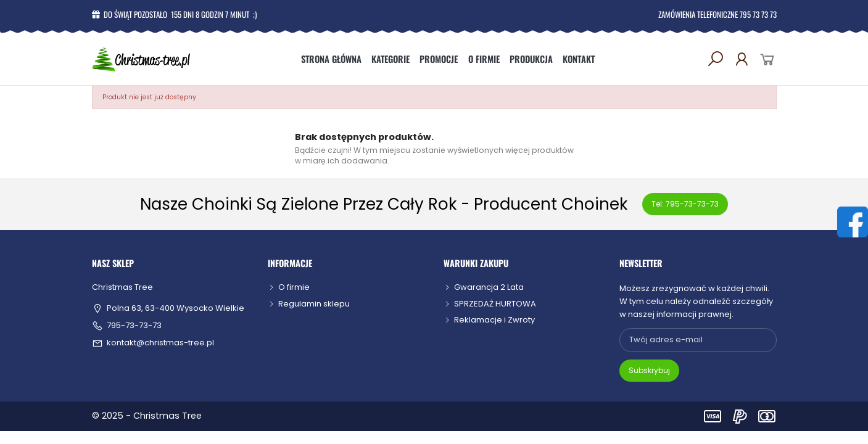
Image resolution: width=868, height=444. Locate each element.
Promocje (439, 59)
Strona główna (331, 59)
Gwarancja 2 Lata (489, 287)
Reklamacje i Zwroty (494, 320)
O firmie (484, 59)
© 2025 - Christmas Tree (147, 416)
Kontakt (579, 59)
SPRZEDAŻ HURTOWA (495, 304)
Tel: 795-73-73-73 (685, 204)
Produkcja (531, 59)
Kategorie (391, 59)
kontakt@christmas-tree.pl (160, 343)
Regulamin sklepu (314, 304)
